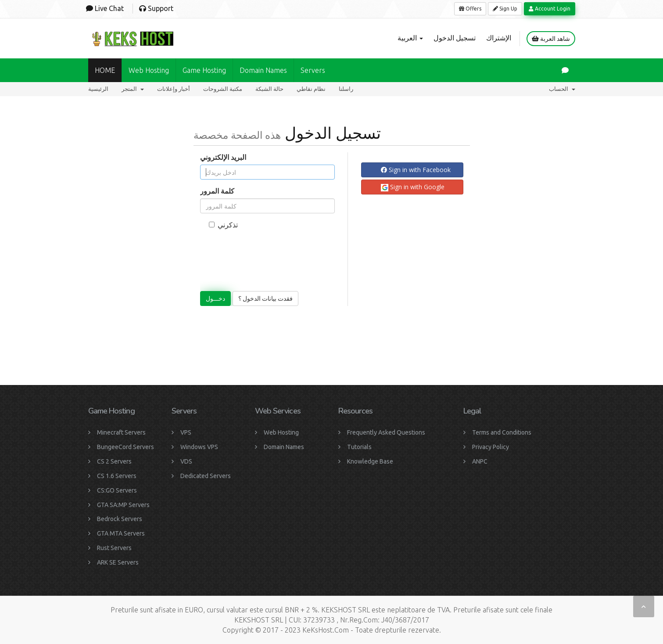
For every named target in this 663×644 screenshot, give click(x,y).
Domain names (263, 70)
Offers (470, 9)
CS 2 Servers (114, 461)
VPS (186, 432)
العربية (410, 38)
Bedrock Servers (120, 519)
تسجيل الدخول (455, 38)
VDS (186, 461)
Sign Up (505, 9)
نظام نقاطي (311, 89)
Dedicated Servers (206, 476)
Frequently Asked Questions (386, 432)
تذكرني (223, 225)
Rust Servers (114, 548)
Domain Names (284, 447)
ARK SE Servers (118, 562)
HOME (105, 70)
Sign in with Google (413, 187)
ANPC (480, 461)
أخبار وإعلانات (174, 89)
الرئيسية (98, 89)
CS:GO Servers (117, 490)
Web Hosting (149, 70)
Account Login (550, 9)
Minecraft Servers (121, 432)
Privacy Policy (491, 447)
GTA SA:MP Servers (123, 505)
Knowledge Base (370, 461)
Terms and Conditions (502, 432)
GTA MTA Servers (121, 533)
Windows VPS (199, 447)
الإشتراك (499, 38)
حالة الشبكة (269, 89)
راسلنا (346, 89)
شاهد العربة (551, 39)
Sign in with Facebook (416, 170)
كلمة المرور (217, 191)
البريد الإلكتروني (223, 157)
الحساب (562, 89)
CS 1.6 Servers (117, 476)
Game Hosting (204, 70)
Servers (313, 70)
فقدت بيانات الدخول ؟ (265, 299)
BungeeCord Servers (125, 447)
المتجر (133, 89)
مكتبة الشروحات (223, 89)
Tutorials (359, 447)
